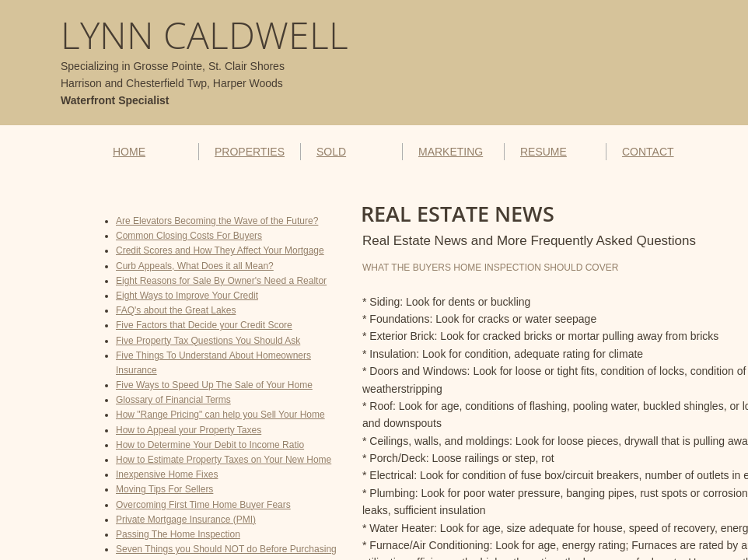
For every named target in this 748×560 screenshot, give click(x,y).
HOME (129, 152)
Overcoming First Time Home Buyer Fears (203, 505)
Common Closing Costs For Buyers (189, 236)
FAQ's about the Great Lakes (176, 310)
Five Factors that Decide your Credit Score (204, 325)
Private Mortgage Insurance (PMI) (186, 520)
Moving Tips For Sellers (164, 489)
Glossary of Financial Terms (173, 400)
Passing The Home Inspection (178, 534)
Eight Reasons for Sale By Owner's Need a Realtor (221, 281)
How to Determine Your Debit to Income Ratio (210, 445)
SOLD (331, 152)
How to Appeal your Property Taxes (189, 430)
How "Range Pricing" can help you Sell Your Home (220, 415)
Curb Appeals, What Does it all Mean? (195, 266)
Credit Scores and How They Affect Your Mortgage (220, 250)
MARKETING (451, 152)
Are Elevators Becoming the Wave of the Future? (217, 221)
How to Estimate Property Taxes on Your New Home (224, 460)
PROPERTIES (250, 152)
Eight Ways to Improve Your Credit (187, 296)
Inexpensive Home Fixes (167, 474)
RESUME (544, 152)
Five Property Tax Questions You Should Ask (208, 341)
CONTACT (648, 152)
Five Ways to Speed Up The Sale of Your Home (214, 385)
